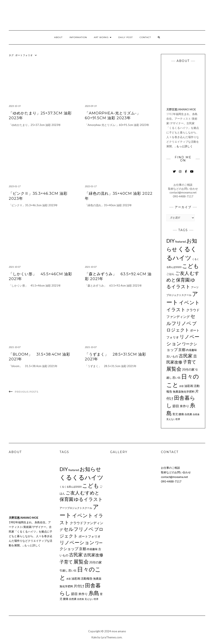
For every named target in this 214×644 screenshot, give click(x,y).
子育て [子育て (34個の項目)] (190, 362)
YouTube (192, 173)
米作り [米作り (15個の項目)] (184, 406)
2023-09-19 (91, 106)
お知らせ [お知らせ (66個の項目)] (90, 469)
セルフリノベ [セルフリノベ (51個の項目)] (79, 529)
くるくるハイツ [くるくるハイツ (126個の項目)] (82, 477)
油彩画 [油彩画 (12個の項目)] (189, 386)
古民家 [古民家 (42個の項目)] (186, 356)
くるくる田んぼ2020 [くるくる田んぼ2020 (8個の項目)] (71, 487)
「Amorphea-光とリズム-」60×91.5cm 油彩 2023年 (113, 116)
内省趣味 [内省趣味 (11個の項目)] (191, 350)
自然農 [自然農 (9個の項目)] (188, 414)
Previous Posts (27, 392)
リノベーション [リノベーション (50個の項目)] (77, 542)
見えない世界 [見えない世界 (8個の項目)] (173, 419)
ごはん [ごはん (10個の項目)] (170, 274)
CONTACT (145, 37)
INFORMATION (78, 37)
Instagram (180, 173)
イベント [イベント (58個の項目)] (189, 302)
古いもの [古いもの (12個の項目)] (172, 356)
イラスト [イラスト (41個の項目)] (176, 309)
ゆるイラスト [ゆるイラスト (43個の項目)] (88, 499)
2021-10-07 (15, 267)
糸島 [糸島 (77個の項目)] (94, 593)
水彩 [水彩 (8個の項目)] (181, 386)
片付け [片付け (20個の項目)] (79, 586)
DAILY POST (125, 37)
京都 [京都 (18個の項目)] (182, 350)
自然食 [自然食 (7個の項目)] (196, 414)
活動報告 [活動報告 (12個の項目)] (87, 578)
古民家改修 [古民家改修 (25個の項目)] (93, 555)
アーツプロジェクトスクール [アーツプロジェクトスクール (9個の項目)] (76, 508)
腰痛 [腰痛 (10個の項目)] (181, 414)
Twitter (174, 173)
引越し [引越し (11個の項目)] (64, 570)
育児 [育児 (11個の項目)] (175, 414)
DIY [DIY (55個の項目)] (171, 241)
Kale (94, 637)
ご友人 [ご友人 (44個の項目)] (182, 273)
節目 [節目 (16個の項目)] (176, 406)
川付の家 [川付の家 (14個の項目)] (188, 369)
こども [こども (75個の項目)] (190, 266)
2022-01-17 (91, 186)
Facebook (186, 173)
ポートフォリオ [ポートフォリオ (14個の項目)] (90, 536)
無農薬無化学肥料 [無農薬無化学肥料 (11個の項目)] (184, 392)
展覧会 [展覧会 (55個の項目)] (174, 369)
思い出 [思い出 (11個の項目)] (176, 378)
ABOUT (58, 37)
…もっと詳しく (184, 146)
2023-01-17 (15, 186)
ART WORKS (103, 37)
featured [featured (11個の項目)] (181, 242)
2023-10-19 (15, 106)
